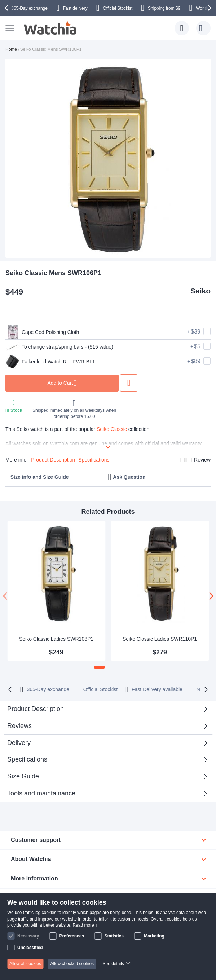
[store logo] (50, 28)
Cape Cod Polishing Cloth (42, 332)
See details (113, 964)
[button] (100, 667)
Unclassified (30, 948)
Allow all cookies (25, 964)
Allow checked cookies (72, 964)
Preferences (72, 936)
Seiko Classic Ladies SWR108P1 (56, 639)
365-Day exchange (29, 8)
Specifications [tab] (27, 759)
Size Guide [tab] (23, 776)
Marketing (154, 936)
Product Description (53, 460)
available (157, 689)
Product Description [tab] (36, 709)
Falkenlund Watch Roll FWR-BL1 (50, 362)
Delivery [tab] (19, 743)
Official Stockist (118, 8)
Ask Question (129, 477)
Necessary (28, 936)
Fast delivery (75, 8)
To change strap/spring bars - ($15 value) (59, 347)
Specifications (94, 460)
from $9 (164, 8)
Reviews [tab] (19, 726)
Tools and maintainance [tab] (41, 793)
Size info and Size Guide (40, 477)
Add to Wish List (130, 383)
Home (11, 49)
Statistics (114, 936)
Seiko (200, 291)
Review (202, 460)
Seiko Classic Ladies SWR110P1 (160, 639)
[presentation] (8, 8)
